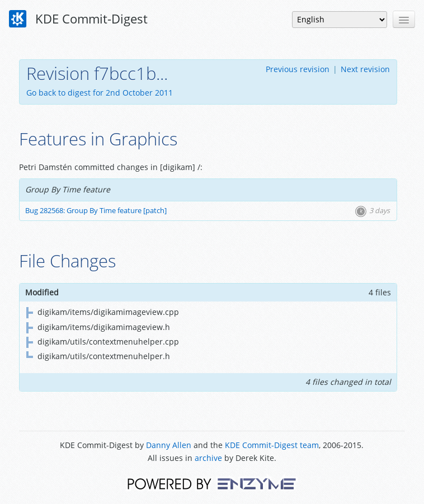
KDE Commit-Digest (78, 19)
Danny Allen (169, 445)
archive (208, 458)
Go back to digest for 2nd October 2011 (100, 93)
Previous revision (298, 69)
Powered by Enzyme (212, 483)
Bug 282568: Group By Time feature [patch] (96, 211)
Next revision (365, 69)
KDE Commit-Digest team (272, 445)
